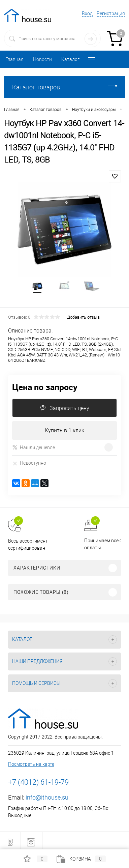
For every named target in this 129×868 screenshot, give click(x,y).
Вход (87, 13)
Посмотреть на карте (31, 764)
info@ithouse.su (47, 797)
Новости (42, 59)
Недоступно (29, 463)
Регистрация (111, 13)
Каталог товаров (64, 87)
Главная (14, 59)
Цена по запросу (45, 387)
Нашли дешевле (34, 447)
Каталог (70, 59)
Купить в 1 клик (64, 430)
